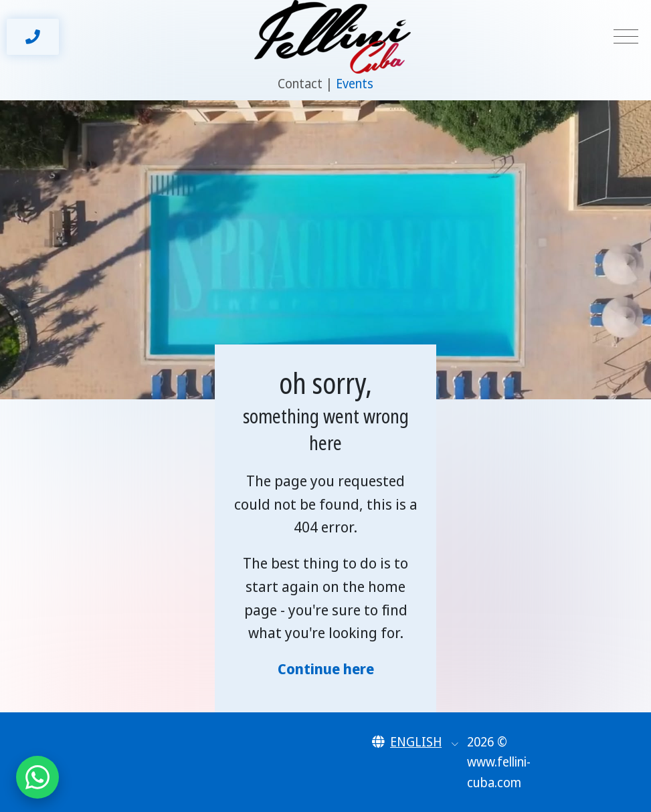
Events (355, 84)
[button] (415, 742)
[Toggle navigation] (626, 37)
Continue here (326, 669)
